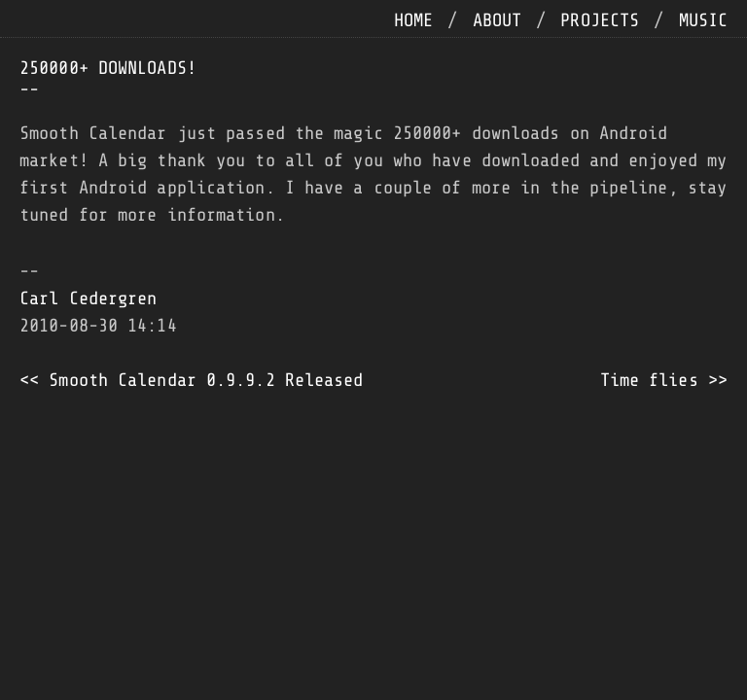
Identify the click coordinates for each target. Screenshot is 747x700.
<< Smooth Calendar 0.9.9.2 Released (192, 380)
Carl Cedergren (88, 298)
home (413, 20)
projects (600, 20)
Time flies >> (664, 380)
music (704, 20)
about (498, 20)
